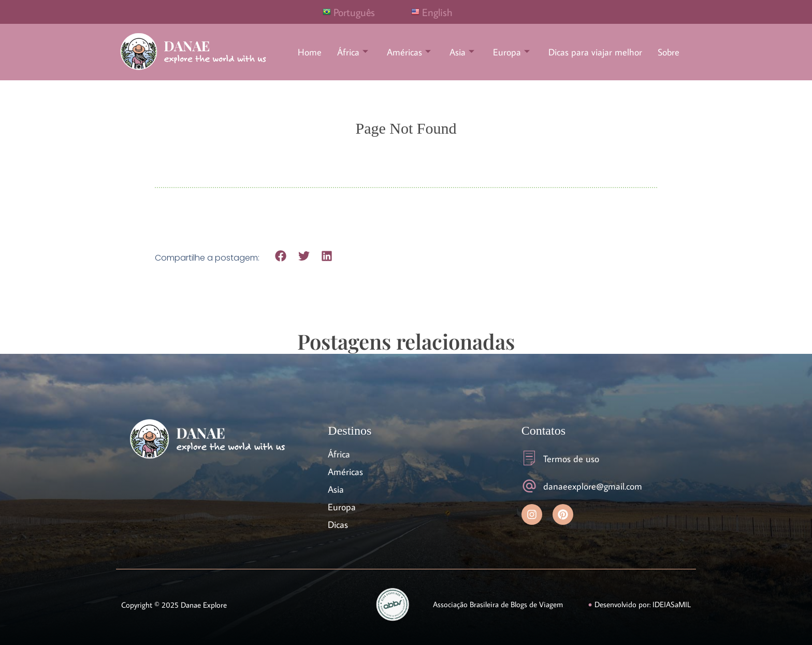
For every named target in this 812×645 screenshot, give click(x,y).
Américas (409, 52)
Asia (462, 52)
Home (310, 52)
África (353, 52)
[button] (281, 256)
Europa (511, 52)
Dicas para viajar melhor (595, 52)
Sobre (669, 52)
